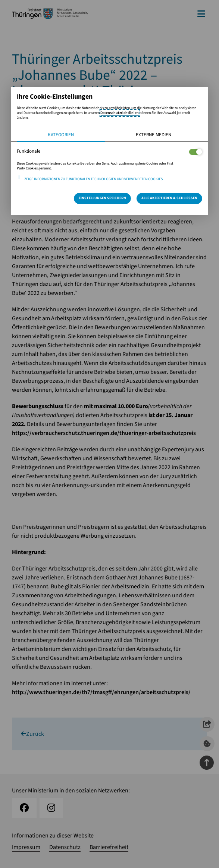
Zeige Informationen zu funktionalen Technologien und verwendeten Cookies (93, 179)
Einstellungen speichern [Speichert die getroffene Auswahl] (102, 198)
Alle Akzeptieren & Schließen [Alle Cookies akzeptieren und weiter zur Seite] (169, 198)
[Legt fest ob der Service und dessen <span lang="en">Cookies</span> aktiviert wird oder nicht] (196, 152)
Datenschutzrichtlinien (120, 113)
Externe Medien (154, 135)
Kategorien (61, 135)
